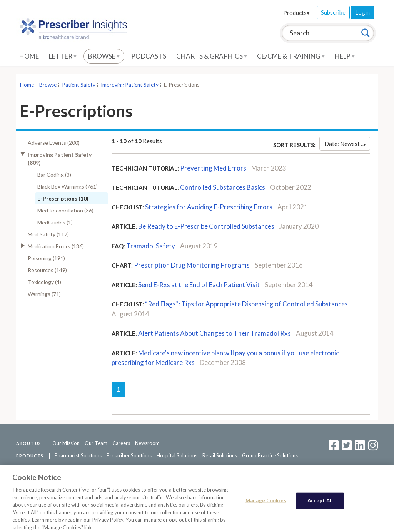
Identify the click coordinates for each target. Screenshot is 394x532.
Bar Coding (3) (54, 175)
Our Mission (66, 443)
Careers (121, 443)
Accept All (320, 504)
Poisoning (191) (46, 258)
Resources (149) (47, 270)
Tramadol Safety (151, 246)
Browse (104, 56)
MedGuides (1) (55, 222)
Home (29, 56)
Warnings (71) (44, 294)
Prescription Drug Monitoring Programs (192, 265)
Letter (63, 56)
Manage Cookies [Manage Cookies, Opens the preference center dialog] (266, 504)
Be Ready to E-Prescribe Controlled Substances (206, 226)
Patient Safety (79, 85)
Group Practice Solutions (270, 455)
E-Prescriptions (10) (63, 198)
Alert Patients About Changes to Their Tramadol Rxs (215, 333)
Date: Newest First (347, 144)
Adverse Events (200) (54, 143)
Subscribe (333, 12)
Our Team (96, 443)
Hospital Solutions (177, 455)
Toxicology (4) (44, 282)
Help (345, 56)
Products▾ (296, 13)
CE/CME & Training (291, 56)
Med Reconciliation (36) (65, 210)
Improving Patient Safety (130, 85)
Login (362, 12)
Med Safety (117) (48, 234)
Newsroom (147, 443)
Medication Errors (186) (56, 246)
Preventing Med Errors (213, 168)
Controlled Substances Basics (223, 187)
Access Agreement (129, 468)
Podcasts (149, 56)
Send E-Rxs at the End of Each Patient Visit (199, 285)
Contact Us (91, 468)
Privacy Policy (170, 468)
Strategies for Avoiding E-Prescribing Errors (209, 207)
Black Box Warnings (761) (68, 187)
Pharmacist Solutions (78, 455)
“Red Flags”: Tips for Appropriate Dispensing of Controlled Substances (246, 304)
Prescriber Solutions (129, 455)
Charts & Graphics (212, 56)
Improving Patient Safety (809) (60, 159)
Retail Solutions (220, 455)
